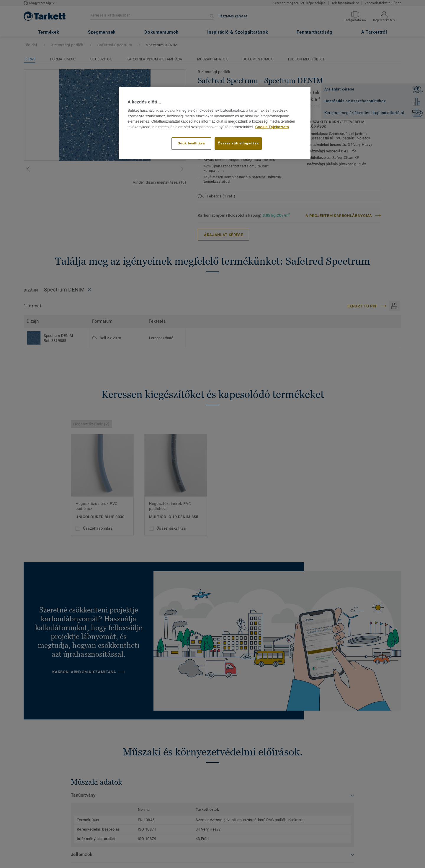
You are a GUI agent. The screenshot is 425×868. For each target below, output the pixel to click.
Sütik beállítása (191, 143)
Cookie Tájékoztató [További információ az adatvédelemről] (272, 127)
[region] (215, 123)
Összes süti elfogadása (238, 143)
